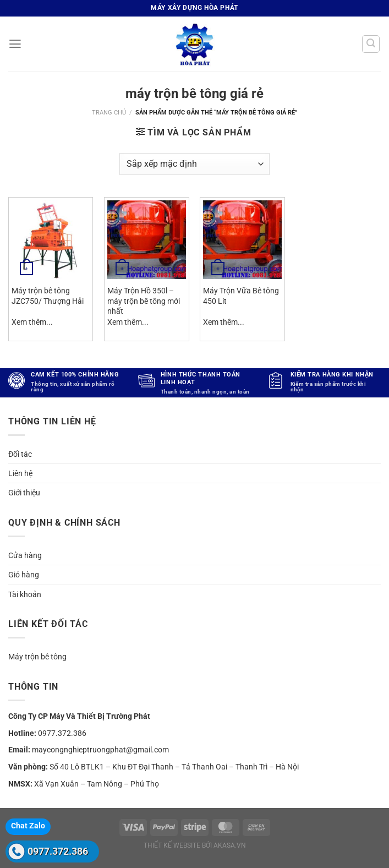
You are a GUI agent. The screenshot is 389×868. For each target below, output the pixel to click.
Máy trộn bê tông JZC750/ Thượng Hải (48, 296)
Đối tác (20, 454)
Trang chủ (109, 113)
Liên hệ (20, 473)
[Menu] (15, 44)
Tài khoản (25, 594)
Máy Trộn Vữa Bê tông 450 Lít (241, 296)
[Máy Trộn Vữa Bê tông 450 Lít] (242, 240)
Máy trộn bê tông (37, 657)
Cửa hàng (25, 555)
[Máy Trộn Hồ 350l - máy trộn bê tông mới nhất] (147, 240)
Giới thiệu (24, 493)
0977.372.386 (58, 851)
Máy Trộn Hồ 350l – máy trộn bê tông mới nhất (144, 301)
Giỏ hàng (24, 575)
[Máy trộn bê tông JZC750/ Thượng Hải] (51, 240)
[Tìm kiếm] (371, 44)
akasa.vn (230, 845)
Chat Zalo (28, 826)
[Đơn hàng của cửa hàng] (194, 164)
